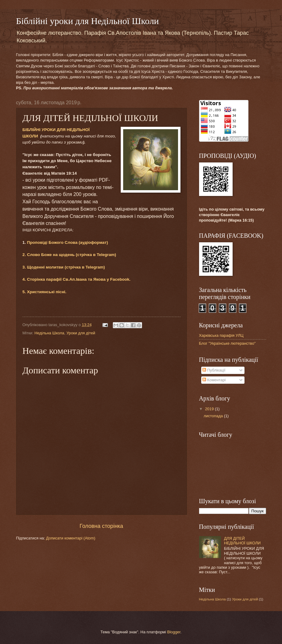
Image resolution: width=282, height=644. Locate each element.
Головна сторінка (101, 526)
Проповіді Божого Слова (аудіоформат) (68, 242)
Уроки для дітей (81, 333)
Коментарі (214, 380)
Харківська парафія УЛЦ (221, 335)
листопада (214, 416)
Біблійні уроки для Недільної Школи (88, 21)
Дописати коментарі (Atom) (71, 538)
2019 (210, 409)
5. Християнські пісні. (45, 292)
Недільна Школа (49, 333)
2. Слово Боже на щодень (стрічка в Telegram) (69, 255)
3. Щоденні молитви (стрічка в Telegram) (64, 267)
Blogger (174, 632)
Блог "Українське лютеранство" (227, 343)
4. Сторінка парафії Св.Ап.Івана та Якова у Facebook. (77, 279)
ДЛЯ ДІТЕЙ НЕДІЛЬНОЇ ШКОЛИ (242, 541)
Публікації (214, 370)
